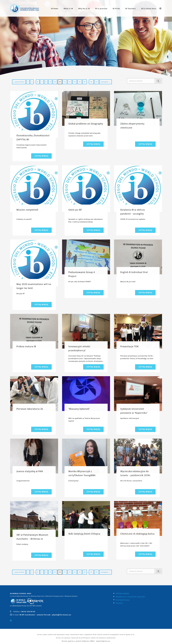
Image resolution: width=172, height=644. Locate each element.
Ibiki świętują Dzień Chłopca (84, 534)
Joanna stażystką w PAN (30, 471)
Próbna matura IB (26, 347)
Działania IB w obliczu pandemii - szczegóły (133, 212)
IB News (55, 9)
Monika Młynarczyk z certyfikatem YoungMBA (82, 473)
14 (75, 82)
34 (91, 82)
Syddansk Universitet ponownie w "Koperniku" (134, 411)
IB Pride (116, 9)
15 (80, 82)
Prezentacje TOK (130, 347)
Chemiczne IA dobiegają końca (137, 534)
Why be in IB (84, 9)
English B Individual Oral (134, 272)
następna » (106, 82)
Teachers (120, 603)
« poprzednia (19, 82)
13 (70, 82)
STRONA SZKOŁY (123, 594)
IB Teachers (130, 9)
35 (97, 82)
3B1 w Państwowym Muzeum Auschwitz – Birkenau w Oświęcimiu (32, 539)
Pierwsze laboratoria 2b (30, 409)
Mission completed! (27, 210)
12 (65, 82)
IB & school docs (149, 9)
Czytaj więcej (41, 156)
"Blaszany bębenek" (79, 409)
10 (55, 82)
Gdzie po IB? (75, 210)
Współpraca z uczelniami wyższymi (130, 597)
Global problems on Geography (86, 124)
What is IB (68, 9)
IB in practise (101, 9)
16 (85, 82)
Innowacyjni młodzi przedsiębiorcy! (79, 349)
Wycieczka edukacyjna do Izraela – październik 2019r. (136, 473)
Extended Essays (123, 600)
